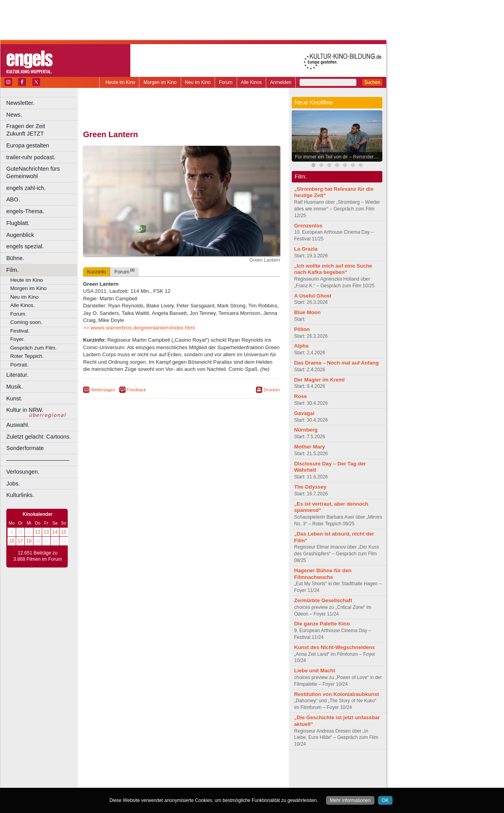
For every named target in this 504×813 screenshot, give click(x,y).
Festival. (20, 331)
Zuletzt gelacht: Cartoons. (39, 437)
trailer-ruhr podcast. (31, 157)
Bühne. (15, 258)
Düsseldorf (216, 782)
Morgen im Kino (160, 82)
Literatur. (17, 375)
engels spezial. (25, 246)
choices (140, 775)
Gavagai (304, 413)
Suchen (372, 82)
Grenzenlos (308, 226)
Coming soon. (26, 322)
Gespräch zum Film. (33, 348)
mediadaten (246, 768)
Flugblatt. (18, 223)
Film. (12, 270)
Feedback (137, 390)
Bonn (138, 782)
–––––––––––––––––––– (38, 460)
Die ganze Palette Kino (322, 624)
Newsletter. (20, 103)
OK (385, 800)
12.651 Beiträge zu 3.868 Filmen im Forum (38, 556)
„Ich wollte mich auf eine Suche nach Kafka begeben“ (333, 269)
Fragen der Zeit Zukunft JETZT (43, 130)
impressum (177, 768)
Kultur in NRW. (25, 410)
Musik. (15, 387)
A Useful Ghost (313, 296)
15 (64, 532)
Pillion (302, 329)
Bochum (121, 782)
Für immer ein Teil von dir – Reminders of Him (339, 157)
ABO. (13, 199)
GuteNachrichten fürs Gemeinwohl (33, 172)
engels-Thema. (25, 211)
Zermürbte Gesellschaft (323, 600)
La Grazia (306, 249)
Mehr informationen (350, 800)
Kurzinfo (96, 272)
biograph (118, 775)
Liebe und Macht (315, 671)
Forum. (19, 314)
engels (158, 775)
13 (46, 532)
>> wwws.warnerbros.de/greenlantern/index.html (139, 328)
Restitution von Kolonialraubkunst (336, 694)
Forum (226, 82)
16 (12, 541)
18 (29, 541)
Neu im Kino (198, 82)
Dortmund (192, 782)
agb (226, 768)
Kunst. (14, 398)
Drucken (272, 390)
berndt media (148, 768)
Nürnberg (306, 430)
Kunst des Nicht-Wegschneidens (334, 647)
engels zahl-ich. (26, 188)
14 (55, 532)
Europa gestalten (28, 145)
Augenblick (20, 235)
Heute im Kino (120, 82)
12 (38, 532)
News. (14, 115)
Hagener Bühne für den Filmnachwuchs (323, 574)
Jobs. (13, 484)
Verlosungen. (23, 472)
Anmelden (281, 82)
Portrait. (19, 365)
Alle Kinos (251, 82)
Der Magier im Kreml (319, 380)
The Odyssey (310, 487)
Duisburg (240, 782)
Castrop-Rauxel (162, 782)
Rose (300, 396)
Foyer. (18, 339)
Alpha (301, 346)
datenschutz (205, 768)
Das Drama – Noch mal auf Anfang (336, 363)
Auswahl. (18, 425)
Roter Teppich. (27, 356)
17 (20, 541)
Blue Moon (307, 312)
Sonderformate (25, 448)
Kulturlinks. (20, 495)
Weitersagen (103, 390)
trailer (182, 775)
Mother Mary (309, 447)
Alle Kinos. (22, 305)
